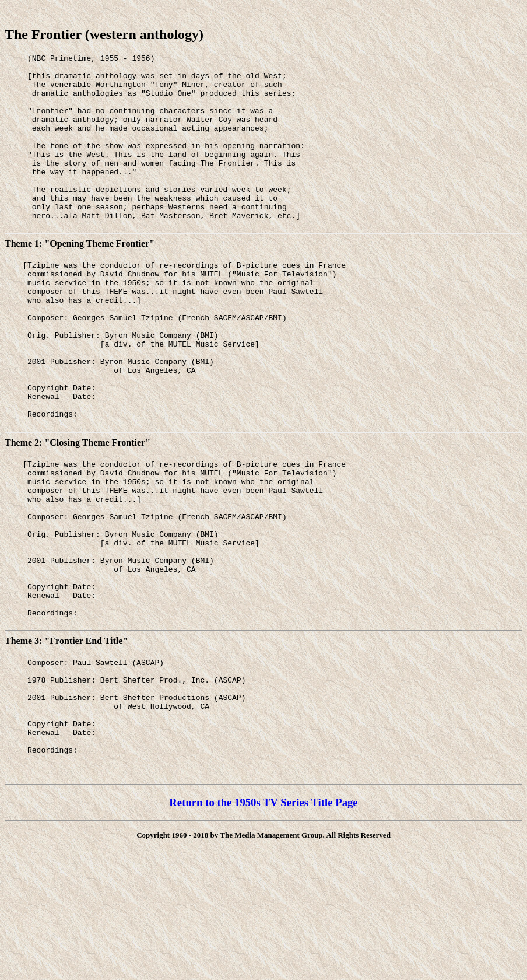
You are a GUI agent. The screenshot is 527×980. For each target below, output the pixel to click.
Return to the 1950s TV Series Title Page (263, 918)
